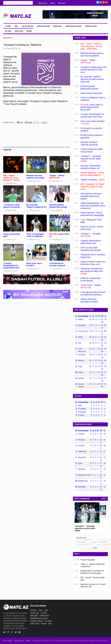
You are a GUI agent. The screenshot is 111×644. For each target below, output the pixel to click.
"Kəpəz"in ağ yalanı (88, 560)
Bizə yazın (62, 3)
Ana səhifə (7, 641)
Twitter (98, 2)
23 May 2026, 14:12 (57, 181)
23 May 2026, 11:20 (34, 240)
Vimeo (16, 632)
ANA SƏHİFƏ (7, 38)
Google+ (104, 2)
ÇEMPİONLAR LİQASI (73, 26)
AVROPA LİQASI (91, 26)
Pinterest (106, 2)
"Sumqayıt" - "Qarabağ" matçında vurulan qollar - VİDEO (85, 528)
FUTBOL (8, 26)
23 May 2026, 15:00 (11, 183)
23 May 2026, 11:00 (57, 240)
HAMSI (104, 499)
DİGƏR (29, 31)
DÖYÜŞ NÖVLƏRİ (43, 26)
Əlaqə (53, 3)
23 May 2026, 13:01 (11, 210)
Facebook (101, 2)
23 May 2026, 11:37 (11, 240)
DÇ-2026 (8, 31)
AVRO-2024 (19, 31)
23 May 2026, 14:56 (34, 181)
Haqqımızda (43, 3)
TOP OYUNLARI (28, 26)
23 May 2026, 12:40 (34, 210)
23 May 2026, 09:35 (57, 269)
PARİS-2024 (58, 26)
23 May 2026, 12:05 (57, 210)
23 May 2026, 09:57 (34, 269)
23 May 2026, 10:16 (11, 271)
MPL (17, 26)
